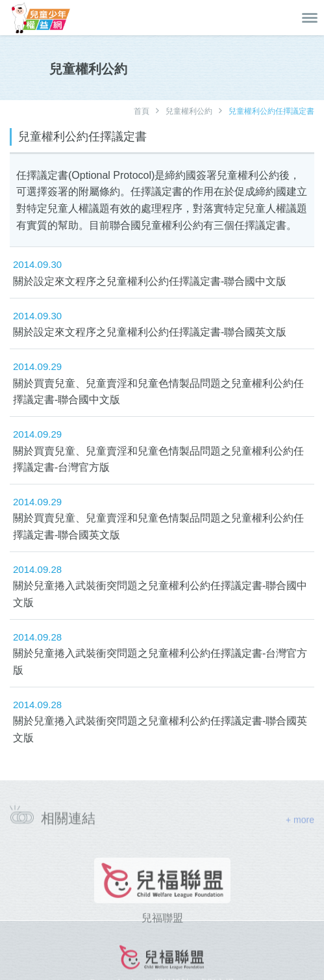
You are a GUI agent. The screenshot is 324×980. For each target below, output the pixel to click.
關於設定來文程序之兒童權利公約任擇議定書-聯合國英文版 (150, 332)
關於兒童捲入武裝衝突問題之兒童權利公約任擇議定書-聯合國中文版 (160, 594)
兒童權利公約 (189, 111)
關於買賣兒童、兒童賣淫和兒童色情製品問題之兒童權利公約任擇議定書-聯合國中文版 (158, 392)
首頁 (142, 111)
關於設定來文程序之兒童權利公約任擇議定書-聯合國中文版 (150, 281)
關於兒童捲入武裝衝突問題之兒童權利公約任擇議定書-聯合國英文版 (160, 729)
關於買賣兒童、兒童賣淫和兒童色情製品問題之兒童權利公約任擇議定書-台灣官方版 (158, 459)
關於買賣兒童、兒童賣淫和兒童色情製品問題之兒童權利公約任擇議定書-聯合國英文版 (158, 526)
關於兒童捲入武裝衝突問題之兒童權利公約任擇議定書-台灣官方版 (160, 662)
